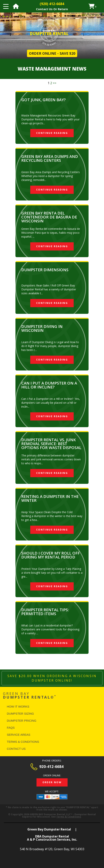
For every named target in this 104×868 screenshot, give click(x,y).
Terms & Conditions (23, 742)
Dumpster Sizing (20, 714)
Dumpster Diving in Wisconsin (42, 328)
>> (55, 83)
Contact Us (16, 749)
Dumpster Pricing (22, 721)
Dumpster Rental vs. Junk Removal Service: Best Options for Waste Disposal (51, 444)
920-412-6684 (51, 767)
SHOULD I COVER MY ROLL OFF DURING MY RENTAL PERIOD (51, 555)
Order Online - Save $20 (52, 53)
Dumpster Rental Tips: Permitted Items (45, 612)
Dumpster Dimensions (45, 270)
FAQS (11, 728)
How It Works (18, 706)
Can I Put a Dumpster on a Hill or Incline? (49, 385)
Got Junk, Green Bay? (43, 100)
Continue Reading (52, 133)
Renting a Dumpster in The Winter (50, 498)
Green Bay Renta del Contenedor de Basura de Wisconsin (49, 217)
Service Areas (19, 735)
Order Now (52, 782)
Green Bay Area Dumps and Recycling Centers (50, 158)
